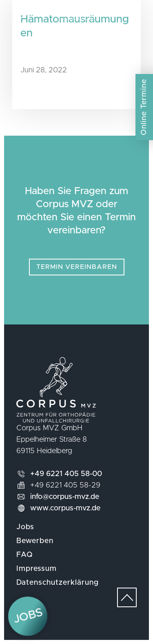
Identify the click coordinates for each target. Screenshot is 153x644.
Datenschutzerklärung (58, 583)
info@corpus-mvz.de (65, 497)
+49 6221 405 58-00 (66, 474)
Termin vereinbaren (77, 267)
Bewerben (35, 541)
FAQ (25, 555)
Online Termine (144, 107)
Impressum (37, 569)
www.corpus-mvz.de (65, 508)
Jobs (25, 527)
